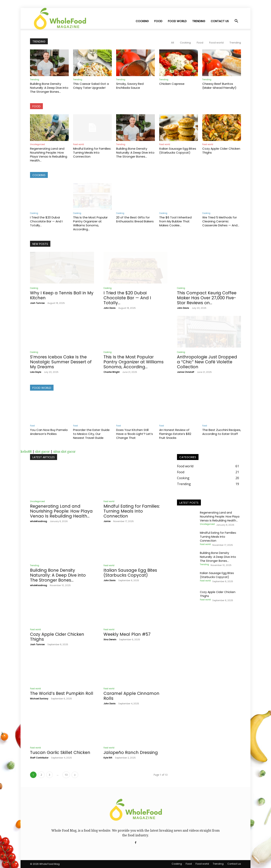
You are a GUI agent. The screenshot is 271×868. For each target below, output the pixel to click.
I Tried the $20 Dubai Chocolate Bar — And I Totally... (46, 221)
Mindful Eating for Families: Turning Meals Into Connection (92, 153)
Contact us (220, 21)
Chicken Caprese (172, 84)
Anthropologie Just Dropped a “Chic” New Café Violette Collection (207, 362)
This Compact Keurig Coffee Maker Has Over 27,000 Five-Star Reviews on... (207, 298)
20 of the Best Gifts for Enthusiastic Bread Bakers (135, 219)
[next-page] (75, 775)
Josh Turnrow (37, 303)
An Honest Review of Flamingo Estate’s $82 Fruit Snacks (175, 434)
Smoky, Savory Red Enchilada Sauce (130, 86)
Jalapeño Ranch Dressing (131, 752)
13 (66, 775)
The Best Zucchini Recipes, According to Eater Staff (222, 432)
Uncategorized (37, 144)
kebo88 (26, 452)
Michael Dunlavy (39, 699)
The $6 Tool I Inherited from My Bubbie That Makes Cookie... (175, 221)
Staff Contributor (39, 758)
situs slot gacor (64, 452)
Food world (177, 21)
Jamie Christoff (186, 372)
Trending (199, 21)
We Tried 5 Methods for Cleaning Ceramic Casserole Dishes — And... (221, 221)
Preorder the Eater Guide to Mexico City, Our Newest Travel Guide (91, 434)
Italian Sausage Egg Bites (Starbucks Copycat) (178, 151)
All (173, 43)
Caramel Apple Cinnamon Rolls (131, 696)
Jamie (107, 521)
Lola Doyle (36, 372)
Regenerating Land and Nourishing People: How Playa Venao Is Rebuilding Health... (49, 154)
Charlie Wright (112, 372)
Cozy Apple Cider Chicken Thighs (221, 151)
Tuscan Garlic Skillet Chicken (60, 752)
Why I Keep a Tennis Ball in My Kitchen (62, 295)
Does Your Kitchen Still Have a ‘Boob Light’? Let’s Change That (135, 434)
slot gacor (42, 452)
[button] (236, 21)
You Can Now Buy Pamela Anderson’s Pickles (49, 432)
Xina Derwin (110, 639)
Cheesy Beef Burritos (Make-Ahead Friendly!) (219, 86)
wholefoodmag (39, 521)
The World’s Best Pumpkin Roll (62, 693)
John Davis (110, 308)
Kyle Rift (108, 758)
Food (158, 21)
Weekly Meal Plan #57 (127, 634)
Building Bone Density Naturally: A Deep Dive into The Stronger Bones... (49, 88)
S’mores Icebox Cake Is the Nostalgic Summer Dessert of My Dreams (61, 362)
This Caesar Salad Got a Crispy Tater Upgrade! (91, 86)
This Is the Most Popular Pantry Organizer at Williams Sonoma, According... (90, 223)
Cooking (142, 21)
